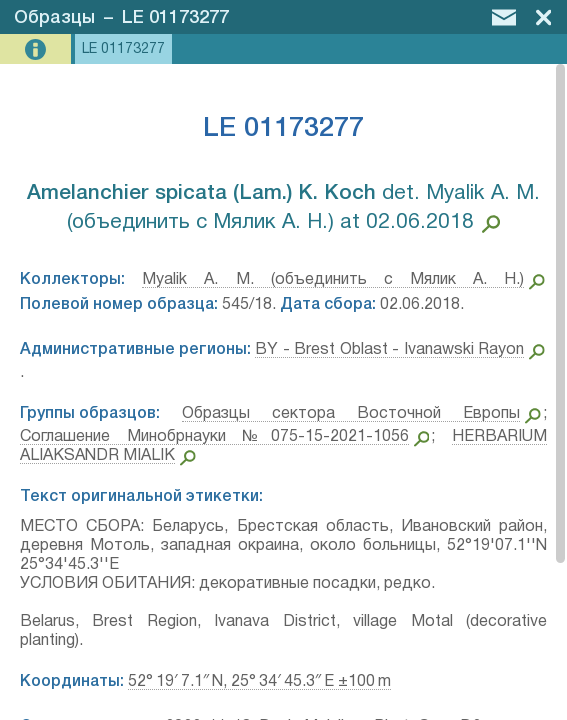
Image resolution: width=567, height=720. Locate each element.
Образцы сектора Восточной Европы (351, 414)
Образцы (54, 18)
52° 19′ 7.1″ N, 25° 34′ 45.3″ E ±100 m (259, 682)
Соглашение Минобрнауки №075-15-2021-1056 (214, 437)
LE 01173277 (175, 18)
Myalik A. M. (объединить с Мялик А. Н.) (333, 280)
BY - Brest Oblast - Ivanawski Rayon (389, 350)
